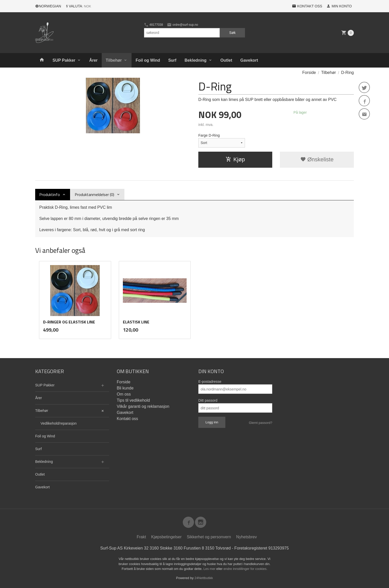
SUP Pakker (64, 60)
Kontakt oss (127, 419)
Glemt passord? (261, 423)
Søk (232, 33)
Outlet (226, 60)
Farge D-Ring (209, 135)
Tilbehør (114, 60)
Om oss (124, 394)
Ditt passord (208, 400)
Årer (93, 60)
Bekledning (196, 60)
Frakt (141, 537)
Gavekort (249, 60)
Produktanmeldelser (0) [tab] (94, 194)
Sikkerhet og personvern (209, 537)
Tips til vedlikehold (133, 400)
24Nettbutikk (204, 578)
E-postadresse (210, 382)
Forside (309, 73)
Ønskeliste (317, 159)
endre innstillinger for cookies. (245, 569)
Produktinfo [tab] (50, 194)
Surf (172, 60)
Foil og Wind (148, 60)
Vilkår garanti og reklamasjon (143, 406)
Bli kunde (125, 388)
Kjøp (235, 159)
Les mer (210, 569)
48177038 (154, 25)
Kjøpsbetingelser (166, 537)
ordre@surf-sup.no (183, 25)
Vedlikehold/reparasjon (59, 423)
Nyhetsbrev (247, 537)
